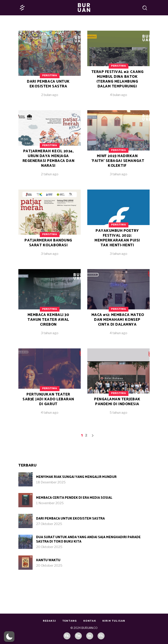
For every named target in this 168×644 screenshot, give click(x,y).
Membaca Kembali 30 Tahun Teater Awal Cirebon (48, 320)
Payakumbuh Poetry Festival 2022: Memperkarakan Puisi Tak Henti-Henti (117, 238)
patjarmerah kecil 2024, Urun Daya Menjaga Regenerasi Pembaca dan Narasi (48, 158)
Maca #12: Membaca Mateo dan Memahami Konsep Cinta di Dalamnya (118, 320)
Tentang (70, 621)
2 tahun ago (50, 174)
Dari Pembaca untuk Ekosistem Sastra (48, 84)
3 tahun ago (119, 174)
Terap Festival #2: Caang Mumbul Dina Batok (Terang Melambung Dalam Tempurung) (117, 79)
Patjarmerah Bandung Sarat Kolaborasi (48, 243)
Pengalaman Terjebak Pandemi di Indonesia (117, 402)
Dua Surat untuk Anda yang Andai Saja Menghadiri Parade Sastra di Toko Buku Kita (88, 539)
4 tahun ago (118, 333)
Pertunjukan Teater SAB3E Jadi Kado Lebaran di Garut (48, 399)
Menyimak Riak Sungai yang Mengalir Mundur (76, 477)
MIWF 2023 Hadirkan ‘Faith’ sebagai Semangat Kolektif (118, 161)
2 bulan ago (50, 95)
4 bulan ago (118, 95)
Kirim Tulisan (114, 621)
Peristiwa (50, 75)
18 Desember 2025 (51, 482)
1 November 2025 (50, 503)
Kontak (90, 621)
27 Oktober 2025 (49, 524)
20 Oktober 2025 (49, 547)
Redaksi (49, 621)
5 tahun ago (118, 413)
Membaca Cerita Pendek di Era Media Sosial (74, 498)
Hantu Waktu (48, 560)
